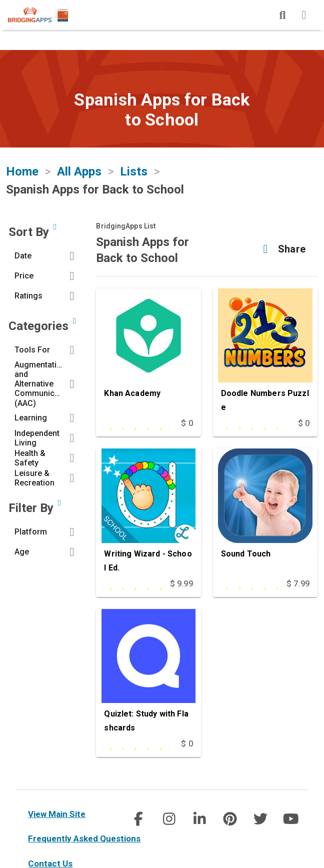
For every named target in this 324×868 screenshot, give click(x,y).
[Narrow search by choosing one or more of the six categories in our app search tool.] (74, 321)
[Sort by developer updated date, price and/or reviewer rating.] (55, 227)
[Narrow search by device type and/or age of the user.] (59, 503)
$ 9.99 (181, 584)
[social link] (138, 819)
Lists (134, 171)
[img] (282, 15)
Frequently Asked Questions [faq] (84, 838)
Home (22, 171)
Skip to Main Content (0, 0)
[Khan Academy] (148, 352)
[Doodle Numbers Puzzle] (265, 352)
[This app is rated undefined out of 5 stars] (250, 423)
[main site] (46, 15)
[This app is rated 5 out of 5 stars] (133, 423)
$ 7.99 (298, 584)
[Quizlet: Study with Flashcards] (148, 673)
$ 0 (187, 423)
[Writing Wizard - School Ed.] (148, 512)
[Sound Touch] (265, 512)
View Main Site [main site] (57, 814)
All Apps (79, 171)
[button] (47, 256)
